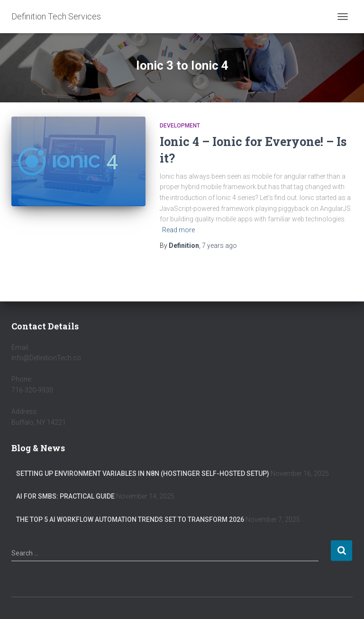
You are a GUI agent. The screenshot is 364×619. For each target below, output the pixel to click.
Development (180, 126)
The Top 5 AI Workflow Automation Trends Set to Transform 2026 (130, 519)
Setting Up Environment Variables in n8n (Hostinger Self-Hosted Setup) (143, 473)
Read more (178, 230)
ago (219, 246)
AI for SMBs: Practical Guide (65, 496)
